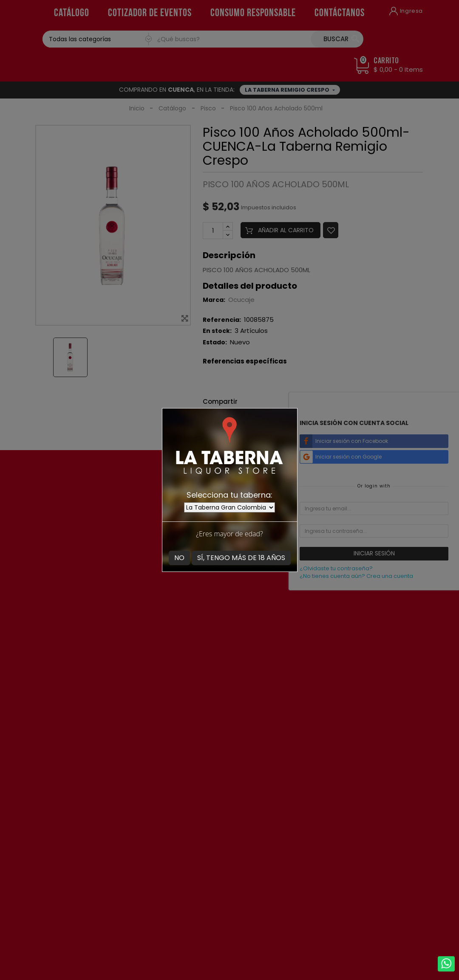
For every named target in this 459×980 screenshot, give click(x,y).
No (179, 558)
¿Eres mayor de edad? (229, 534)
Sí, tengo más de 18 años (241, 558)
